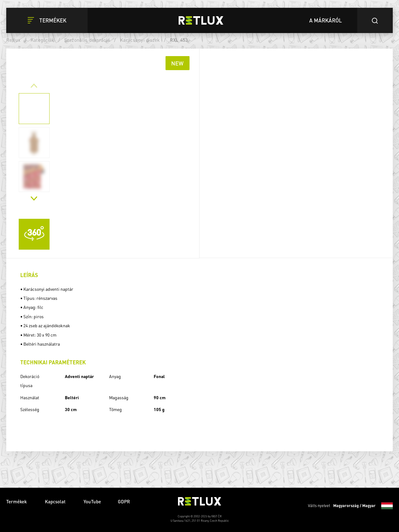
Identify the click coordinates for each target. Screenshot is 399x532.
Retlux (13, 40)
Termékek (17, 501)
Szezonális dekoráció (87, 40)
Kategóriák (42, 40)
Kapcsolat (56, 501)
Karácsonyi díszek (140, 40)
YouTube (92, 501)
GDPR (124, 501)
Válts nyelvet (350, 506)
